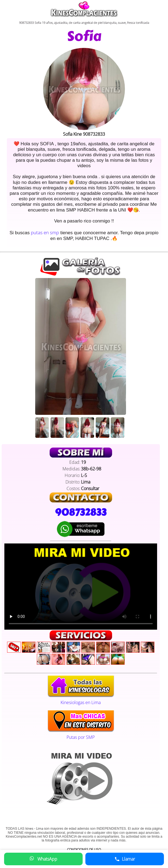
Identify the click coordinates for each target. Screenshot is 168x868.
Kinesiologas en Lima (81, 699)
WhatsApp (43, 859)
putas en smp (45, 232)
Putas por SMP (81, 734)
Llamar (125, 859)
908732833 (81, 512)
